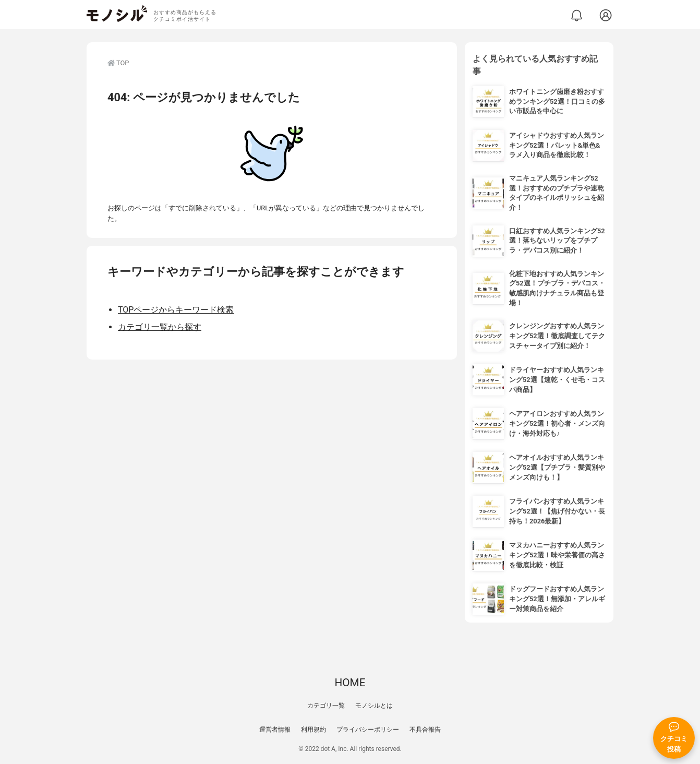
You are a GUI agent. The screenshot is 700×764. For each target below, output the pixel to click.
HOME (350, 683)
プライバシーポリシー (368, 730)
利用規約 (313, 730)
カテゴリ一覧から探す (160, 327)
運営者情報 (275, 730)
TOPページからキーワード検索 (176, 310)
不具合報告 (425, 730)
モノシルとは (374, 706)
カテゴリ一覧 (326, 706)
